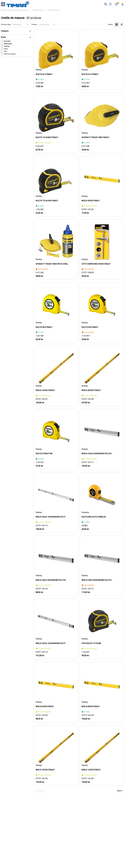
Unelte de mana (38, 10)
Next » (120, 791)
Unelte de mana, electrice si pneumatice (15, 10)
